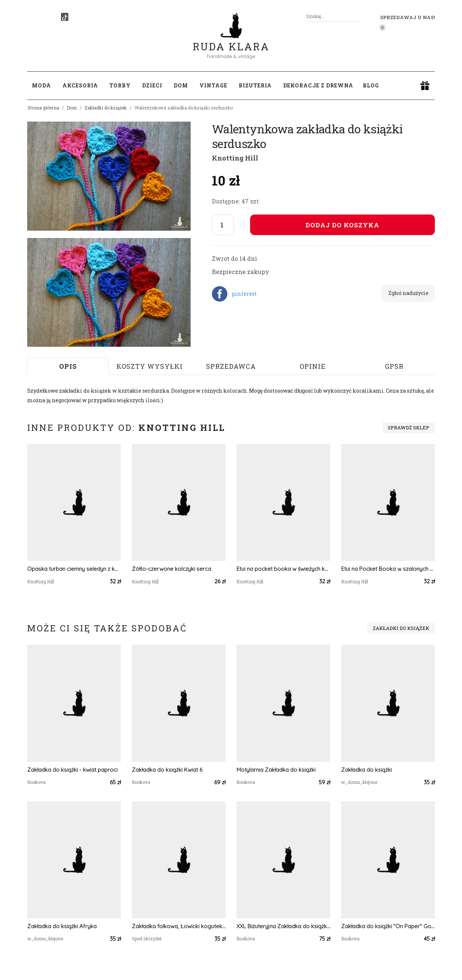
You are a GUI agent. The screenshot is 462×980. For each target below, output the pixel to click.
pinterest (244, 294)
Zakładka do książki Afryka (62, 926)
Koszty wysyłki (150, 366)
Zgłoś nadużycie (408, 293)
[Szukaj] (358, 16)
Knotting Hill (235, 158)
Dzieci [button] (152, 85)
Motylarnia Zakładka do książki (276, 770)
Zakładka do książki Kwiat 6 (167, 770)
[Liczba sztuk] (223, 225)
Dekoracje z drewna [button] (318, 85)
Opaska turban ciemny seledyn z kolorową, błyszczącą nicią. (74, 569)
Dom (72, 108)
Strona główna (43, 108)
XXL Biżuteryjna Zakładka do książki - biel (283, 926)
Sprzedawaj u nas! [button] (407, 17)
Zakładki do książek (106, 108)
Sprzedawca (231, 366)
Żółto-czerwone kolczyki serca (172, 569)
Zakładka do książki (367, 770)
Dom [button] (181, 85)
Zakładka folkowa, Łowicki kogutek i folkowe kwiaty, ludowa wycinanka (179, 926)
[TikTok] (65, 17)
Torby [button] (120, 85)
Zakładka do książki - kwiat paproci (72, 770)
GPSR (394, 366)
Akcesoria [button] (80, 85)
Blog (371, 85)
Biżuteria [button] (255, 85)
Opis (68, 366)
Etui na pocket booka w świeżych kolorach (283, 569)
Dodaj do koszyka (342, 225)
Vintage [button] (213, 85)
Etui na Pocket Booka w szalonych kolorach (388, 569)
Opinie (313, 366)
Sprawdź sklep (409, 428)
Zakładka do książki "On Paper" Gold (388, 926)
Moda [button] (41, 85)
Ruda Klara (231, 41)
